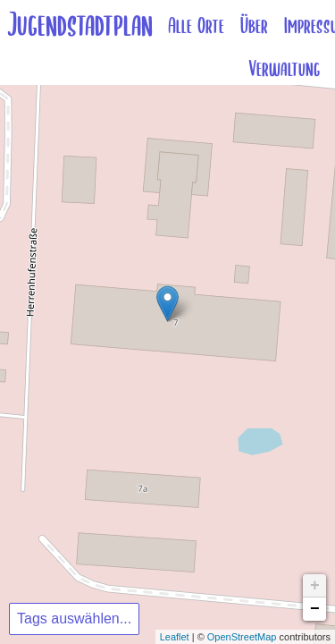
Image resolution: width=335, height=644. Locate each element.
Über (254, 26)
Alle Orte (196, 26)
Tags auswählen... (74, 619)
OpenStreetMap (242, 637)
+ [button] (315, 586)
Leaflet (175, 637)
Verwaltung (284, 69)
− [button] (315, 609)
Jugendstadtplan (80, 25)
